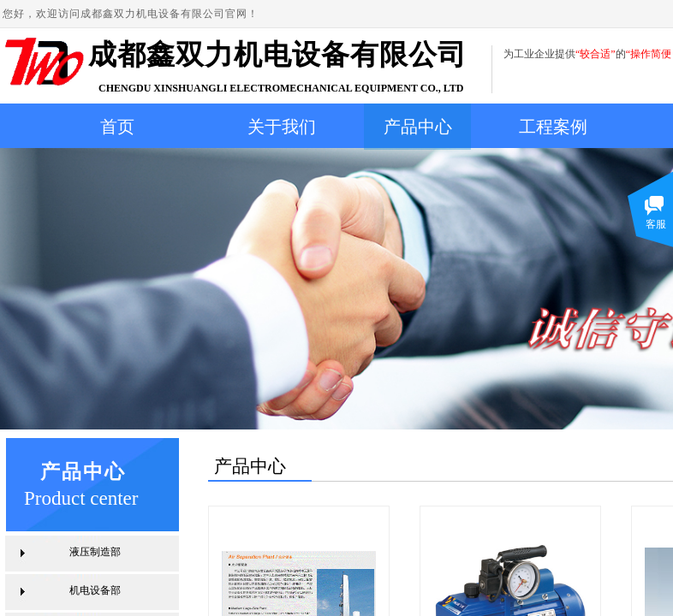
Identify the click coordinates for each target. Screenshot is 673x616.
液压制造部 (95, 552)
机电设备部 (95, 590)
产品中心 (418, 127)
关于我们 (282, 127)
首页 (117, 127)
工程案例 (553, 127)
